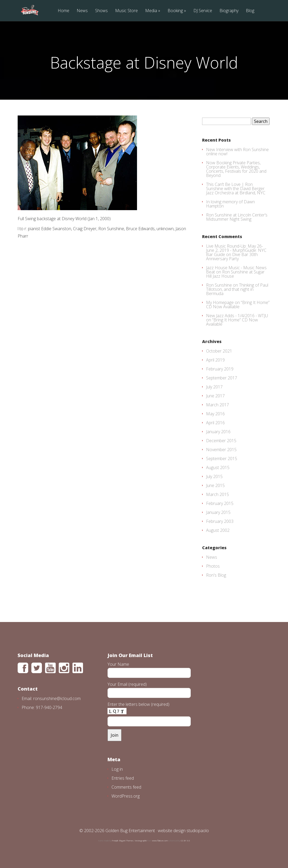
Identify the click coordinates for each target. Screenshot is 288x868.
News (82, 11)
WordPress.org (126, 796)
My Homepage (220, 302)
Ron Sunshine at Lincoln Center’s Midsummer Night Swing (237, 217)
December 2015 (221, 441)
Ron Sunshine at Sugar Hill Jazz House (235, 274)
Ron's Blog (216, 575)
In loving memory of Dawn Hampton (230, 204)
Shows (101, 11)
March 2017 (218, 405)
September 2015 (222, 459)
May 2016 (215, 414)
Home (64, 11)
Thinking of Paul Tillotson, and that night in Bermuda (237, 289)
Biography (229, 11)
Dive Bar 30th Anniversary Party (232, 257)
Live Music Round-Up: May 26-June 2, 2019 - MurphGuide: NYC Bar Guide (236, 250)
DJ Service (203, 11)
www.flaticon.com (160, 840)
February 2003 (220, 521)
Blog (250, 11)
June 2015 (215, 485)
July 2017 (214, 387)
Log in (117, 769)
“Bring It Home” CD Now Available (238, 305)
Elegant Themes (126, 840)
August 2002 (218, 530)
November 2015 (221, 450)
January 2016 (218, 432)
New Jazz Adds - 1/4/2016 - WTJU (237, 316)
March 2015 (218, 494)
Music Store (126, 11)
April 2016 (215, 423)
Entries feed (123, 778)
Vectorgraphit (141, 840)
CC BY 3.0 (185, 840)
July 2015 (214, 476)
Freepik (115, 840)
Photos (213, 566)
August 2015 (218, 467)
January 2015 (218, 512)
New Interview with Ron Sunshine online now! (237, 152)
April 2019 (215, 360)
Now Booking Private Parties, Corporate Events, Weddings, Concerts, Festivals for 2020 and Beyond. (236, 169)
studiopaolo (198, 831)
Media (151, 11)
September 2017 (222, 378)
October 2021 (219, 351)
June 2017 (215, 396)
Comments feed (126, 787)
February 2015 (220, 503)
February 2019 (220, 369)
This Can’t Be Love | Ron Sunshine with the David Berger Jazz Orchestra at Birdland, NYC (236, 189)
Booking (175, 11)
